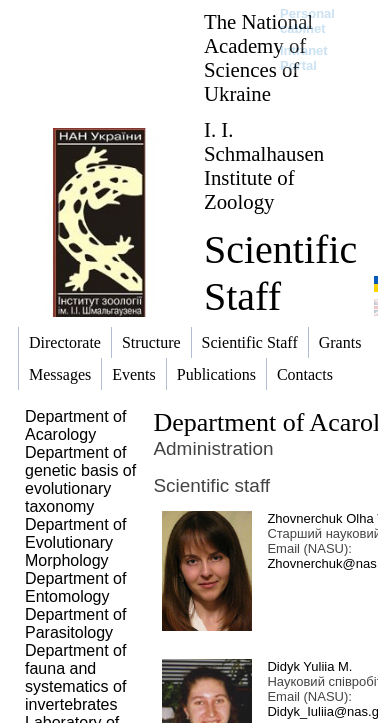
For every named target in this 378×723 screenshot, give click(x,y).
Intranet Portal (304, 58)
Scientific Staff (280, 273)
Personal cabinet (307, 21)
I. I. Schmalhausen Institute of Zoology (264, 165)
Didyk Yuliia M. (309, 666)
